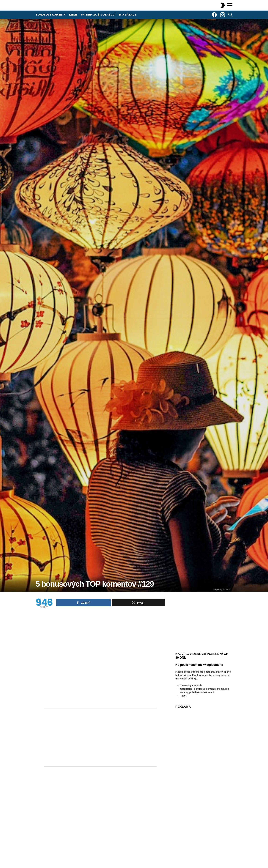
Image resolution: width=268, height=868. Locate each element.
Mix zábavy (128, 15)
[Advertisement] (100, 737)
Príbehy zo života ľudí (98, 15)
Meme (73, 15)
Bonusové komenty (51, 15)
